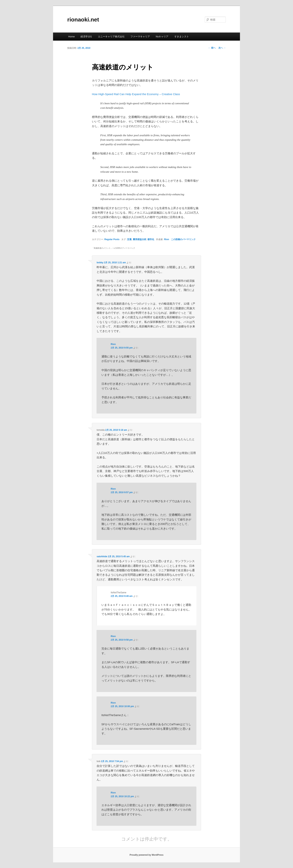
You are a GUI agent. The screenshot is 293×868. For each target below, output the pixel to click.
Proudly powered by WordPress (146, 855)
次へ (222, 48)
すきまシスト (182, 37)
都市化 (151, 239)
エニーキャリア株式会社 (111, 37)
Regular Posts (112, 239)
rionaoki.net (83, 20)
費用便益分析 (140, 239)
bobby (100, 263)
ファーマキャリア (140, 37)
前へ (212, 48)
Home (71, 37)
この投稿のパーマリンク (183, 239)
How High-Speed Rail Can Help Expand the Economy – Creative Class (136, 94)
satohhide (102, 556)
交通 (129, 239)
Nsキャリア (162, 37)
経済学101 (86, 37)
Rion (167, 239)
